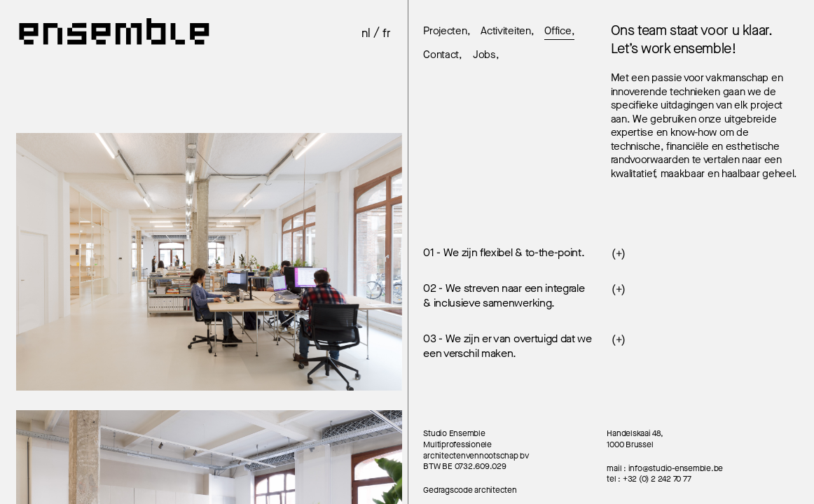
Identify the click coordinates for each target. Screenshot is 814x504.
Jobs (484, 55)
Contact (441, 55)
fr (386, 33)
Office (558, 31)
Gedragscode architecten (470, 490)
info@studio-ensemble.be (676, 468)
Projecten (445, 31)
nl (366, 33)
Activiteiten (505, 31)
